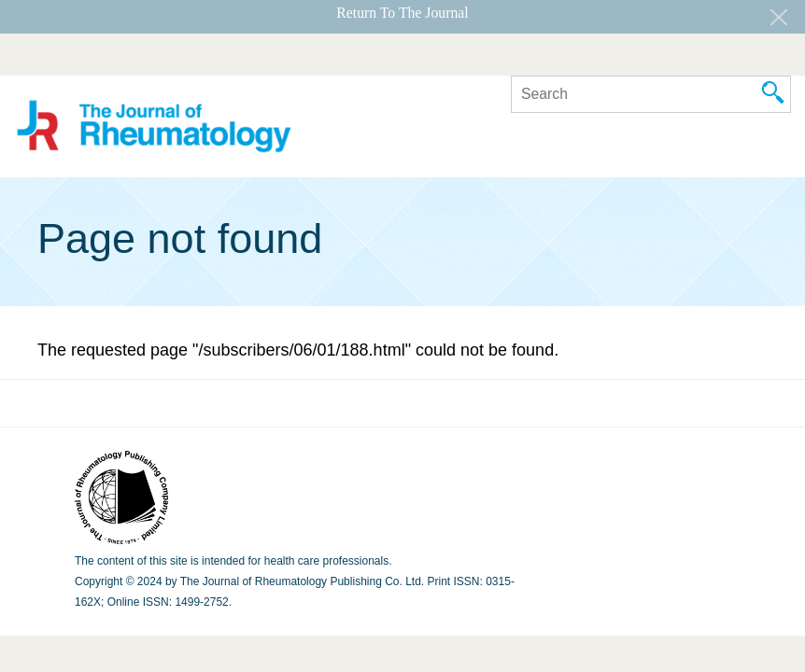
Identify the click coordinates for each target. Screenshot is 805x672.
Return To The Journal (402, 13)
